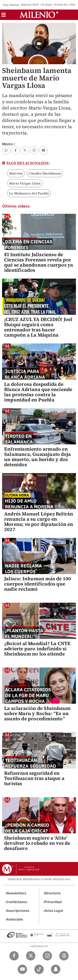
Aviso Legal (54, 911)
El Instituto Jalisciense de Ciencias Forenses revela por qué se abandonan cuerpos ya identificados (39, 262)
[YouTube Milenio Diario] (22, 969)
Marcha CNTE (30, 5)
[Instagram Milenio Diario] (47, 956)
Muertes (16, 173)
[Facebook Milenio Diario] (14, 956)
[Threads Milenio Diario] (64, 956)
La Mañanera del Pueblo (29, 193)
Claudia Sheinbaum (45, 173)
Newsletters (16, 893)
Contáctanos (17, 902)
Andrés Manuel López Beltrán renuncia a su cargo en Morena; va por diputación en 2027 (39, 522)
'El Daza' (47, 5)
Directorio (53, 893)
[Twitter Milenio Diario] (31, 956)
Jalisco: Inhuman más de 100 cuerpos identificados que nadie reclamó (38, 584)
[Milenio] (39, 15)
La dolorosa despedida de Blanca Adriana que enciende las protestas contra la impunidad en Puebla (38, 392)
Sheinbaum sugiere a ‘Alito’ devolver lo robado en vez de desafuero (37, 843)
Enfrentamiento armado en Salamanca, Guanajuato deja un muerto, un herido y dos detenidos (37, 457)
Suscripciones (18, 911)
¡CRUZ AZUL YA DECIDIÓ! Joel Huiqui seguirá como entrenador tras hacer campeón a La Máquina (38, 327)
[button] (4, 16)
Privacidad (53, 902)
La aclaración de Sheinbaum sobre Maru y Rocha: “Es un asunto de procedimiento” (37, 713)
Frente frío (61, 5)
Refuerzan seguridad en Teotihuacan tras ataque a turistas (34, 778)
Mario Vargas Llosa (25, 183)
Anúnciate (15, 919)
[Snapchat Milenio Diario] (56, 969)
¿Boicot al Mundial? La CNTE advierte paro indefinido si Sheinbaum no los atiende (37, 649)
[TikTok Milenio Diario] (39, 969)
